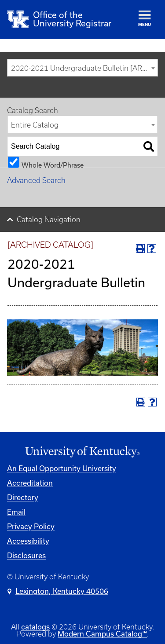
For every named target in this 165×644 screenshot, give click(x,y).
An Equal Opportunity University (62, 468)
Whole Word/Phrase (53, 165)
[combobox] (82, 68)
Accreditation (30, 483)
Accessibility (28, 541)
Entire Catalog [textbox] (35, 125)
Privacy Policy (31, 526)
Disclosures (26, 555)
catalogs (35, 627)
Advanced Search (36, 180)
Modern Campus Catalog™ (102, 634)
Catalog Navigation (49, 220)
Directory (23, 497)
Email (16, 512)
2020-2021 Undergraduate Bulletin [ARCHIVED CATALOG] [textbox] (84, 68)
